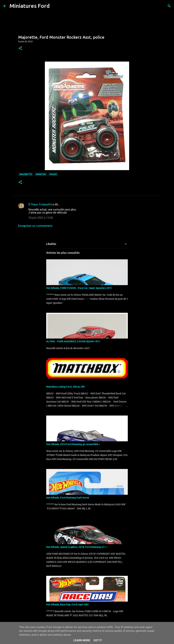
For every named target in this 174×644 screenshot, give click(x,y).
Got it (98, 640)
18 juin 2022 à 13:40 (41, 218)
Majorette (26, 174)
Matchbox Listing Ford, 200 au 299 (65, 387)
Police (53, 174)
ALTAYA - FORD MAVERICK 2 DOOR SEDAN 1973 (73, 341)
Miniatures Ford (30, 6)
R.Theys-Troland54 (40, 204)
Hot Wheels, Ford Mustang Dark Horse (68, 498)
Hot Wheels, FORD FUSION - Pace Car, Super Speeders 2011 (79, 288)
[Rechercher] (54, 6)
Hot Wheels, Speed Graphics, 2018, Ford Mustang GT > (76, 547)
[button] (20, 48)
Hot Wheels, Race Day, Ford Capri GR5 (67, 604)
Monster (41, 174)
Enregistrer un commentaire (35, 226)
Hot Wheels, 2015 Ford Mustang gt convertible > (73, 444)
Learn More (82, 640)
